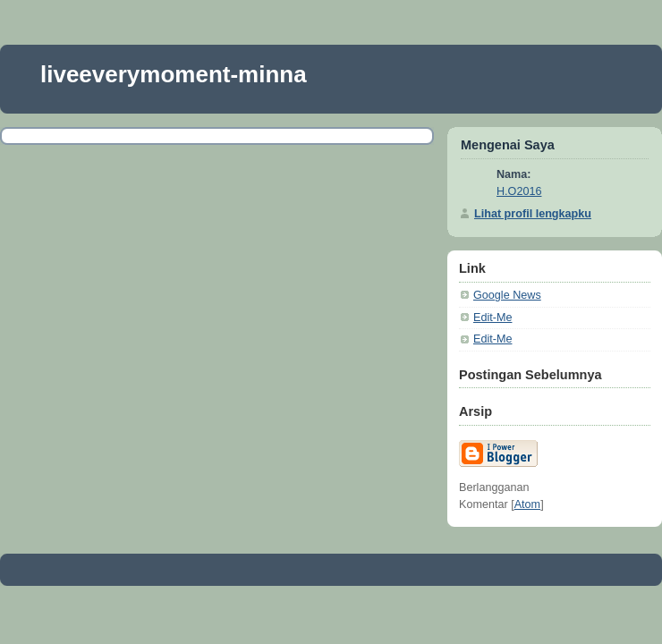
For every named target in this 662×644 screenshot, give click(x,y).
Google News (507, 295)
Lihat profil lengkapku (533, 214)
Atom (527, 504)
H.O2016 (519, 191)
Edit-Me (492, 318)
